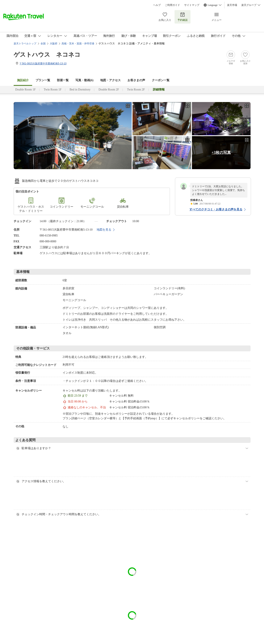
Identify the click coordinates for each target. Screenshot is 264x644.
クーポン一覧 (161, 80)
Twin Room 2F (136, 90)
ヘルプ (157, 5)
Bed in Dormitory (80, 90)
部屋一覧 (63, 80)
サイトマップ (192, 5)
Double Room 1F (26, 90)
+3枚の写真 (221, 153)
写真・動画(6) (84, 80)
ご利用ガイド (172, 5)
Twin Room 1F (53, 90)
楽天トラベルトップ (25, 44)
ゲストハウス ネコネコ (47, 55)
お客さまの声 (136, 80)
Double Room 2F (109, 90)
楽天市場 (232, 5)
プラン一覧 (43, 80)
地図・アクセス (110, 80)
